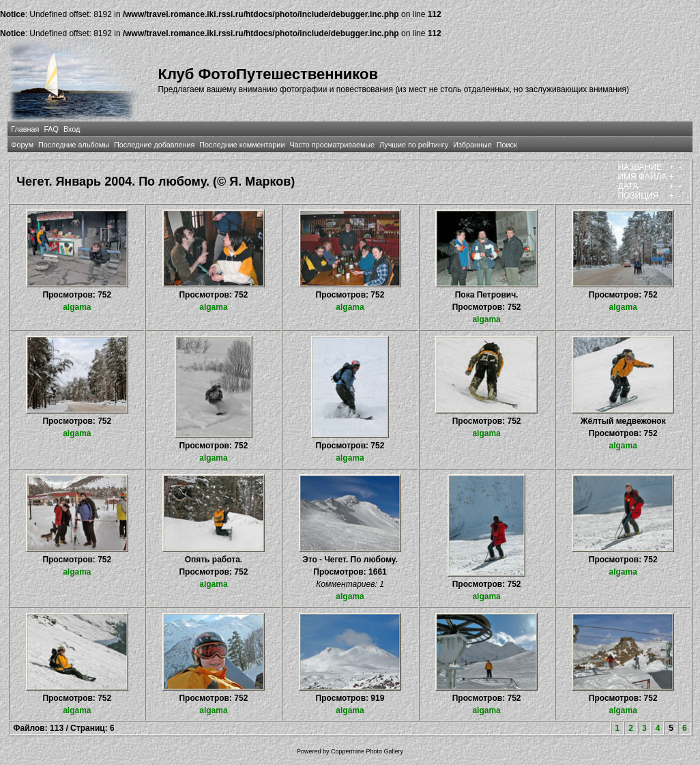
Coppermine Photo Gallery (367, 751)
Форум (22, 145)
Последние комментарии (242, 145)
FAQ (51, 129)
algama (77, 307)
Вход (72, 129)
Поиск (507, 145)
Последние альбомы (74, 145)
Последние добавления (154, 145)
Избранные (472, 145)
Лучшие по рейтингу (414, 145)
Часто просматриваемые (332, 145)
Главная (25, 129)
